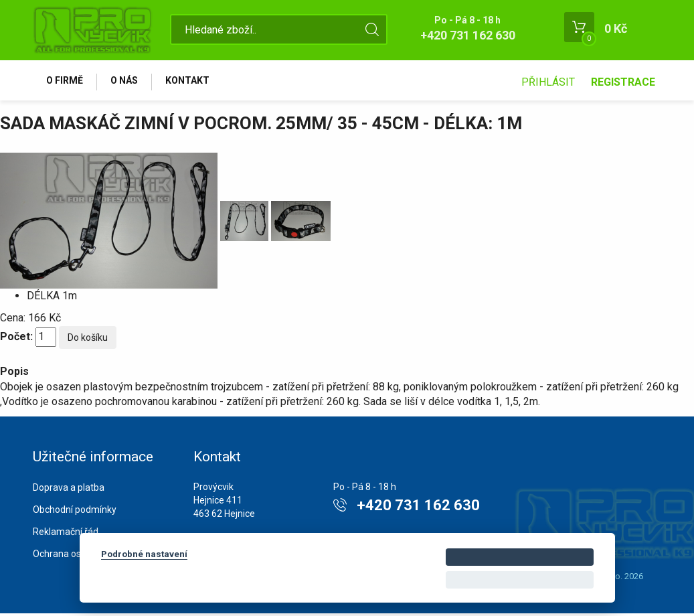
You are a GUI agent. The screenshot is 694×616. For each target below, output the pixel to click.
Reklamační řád (66, 534)
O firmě (67, 82)
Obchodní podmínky (75, 513)
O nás (129, 82)
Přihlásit (548, 82)
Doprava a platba (69, 491)
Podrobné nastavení (144, 554)
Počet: (16, 340)
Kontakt (195, 82)
